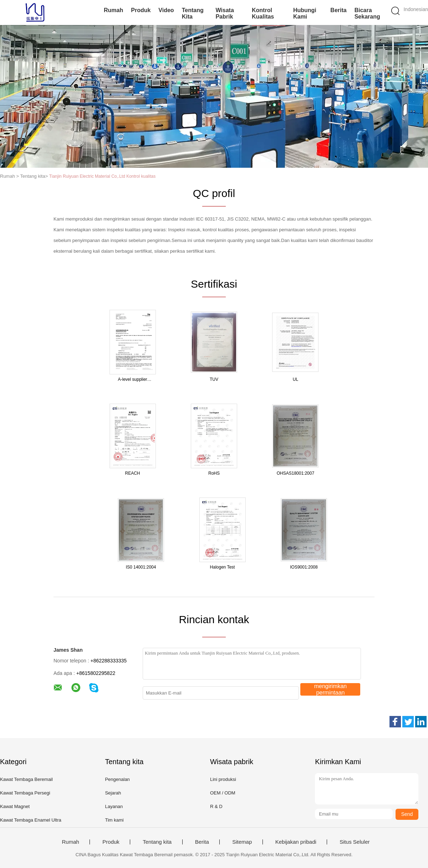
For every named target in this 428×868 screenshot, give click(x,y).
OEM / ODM (223, 793)
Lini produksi (223, 779)
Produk (141, 10)
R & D (216, 806)
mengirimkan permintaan (331, 689)
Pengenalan (117, 779)
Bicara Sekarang (367, 13)
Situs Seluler (355, 842)
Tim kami (114, 820)
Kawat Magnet (15, 806)
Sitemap (242, 842)
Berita (338, 10)
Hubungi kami (305, 13)
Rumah (113, 10)
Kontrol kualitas (263, 13)
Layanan (114, 806)
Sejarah (113, 793)
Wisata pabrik (225, 13)
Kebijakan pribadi (296, 842)
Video (166, 10)
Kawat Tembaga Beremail (26, 779)
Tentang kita (193, 13)
